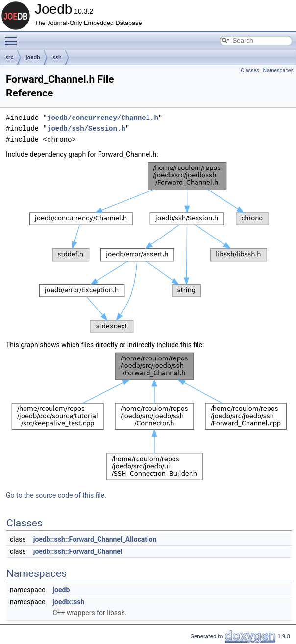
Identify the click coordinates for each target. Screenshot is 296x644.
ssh (57, 57)
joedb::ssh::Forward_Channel (78, 551)
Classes (250, 70)
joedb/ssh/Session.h (86, 129)
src (10, 57)
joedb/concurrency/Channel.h (103, 118)
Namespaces (278, 70)
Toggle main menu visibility (13, 37)
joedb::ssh (68, 602)
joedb (33, 57)
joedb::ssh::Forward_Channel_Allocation (95, 539)
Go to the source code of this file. (56, 495)
